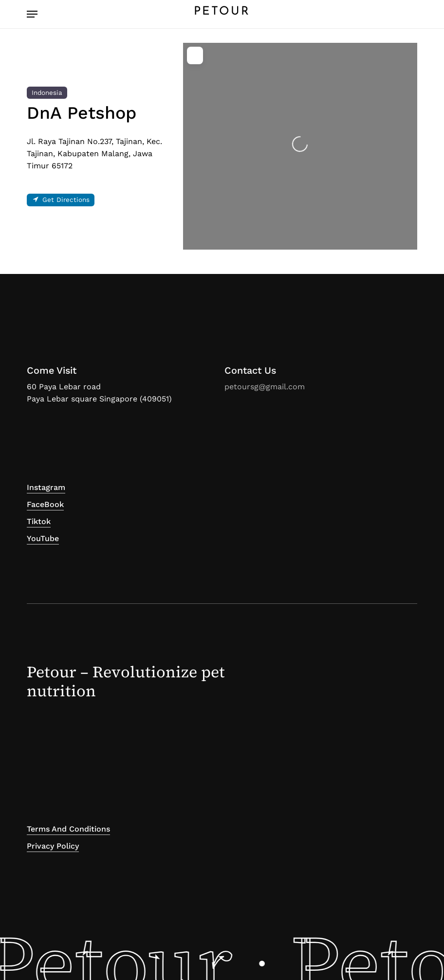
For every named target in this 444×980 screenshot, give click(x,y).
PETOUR (222, 12)
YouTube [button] (43, 538)
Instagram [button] (46, 487)
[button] (32, 14)
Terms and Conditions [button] (68, 829)
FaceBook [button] (45, 504)
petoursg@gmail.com (265, 387)
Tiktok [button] (39, 521)
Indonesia (47, 93)
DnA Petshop (82, 113)
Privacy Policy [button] (53, 846)
